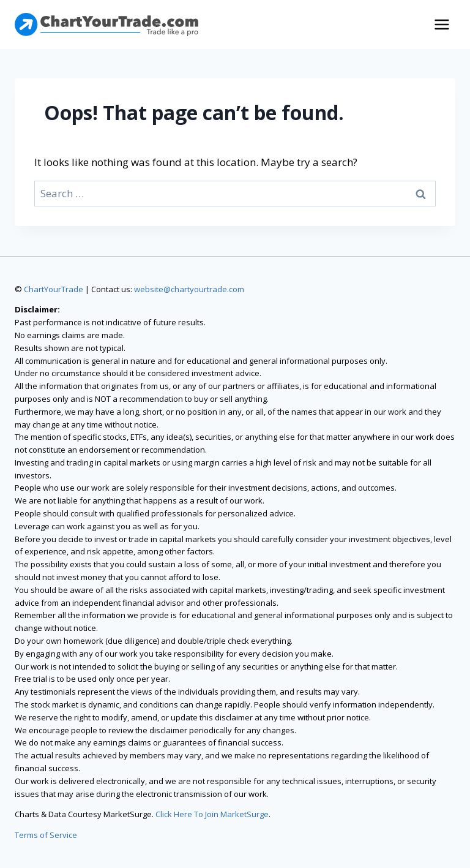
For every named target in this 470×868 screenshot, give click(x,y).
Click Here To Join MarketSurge (212, 814)
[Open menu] (442, 24)
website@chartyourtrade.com (189, 289)
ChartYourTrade (54, 289)
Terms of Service (46, 835)
